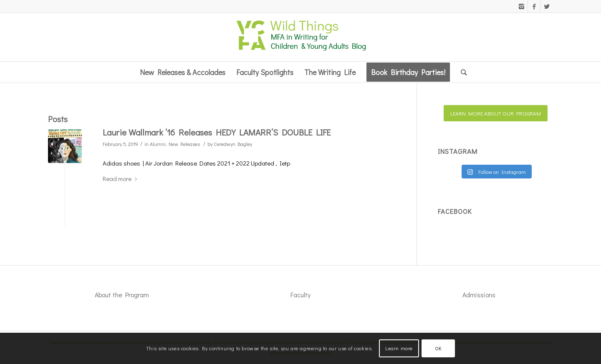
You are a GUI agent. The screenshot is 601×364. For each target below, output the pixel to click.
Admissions (479, 295)
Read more (121, 178)
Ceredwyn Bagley (233, 144)
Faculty (300, 295)
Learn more (399, 348)
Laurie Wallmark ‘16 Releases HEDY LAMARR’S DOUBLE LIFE (217, 132)
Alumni (158, 144)
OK (438, 348)
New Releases (184, 144)
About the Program (122, 295)
